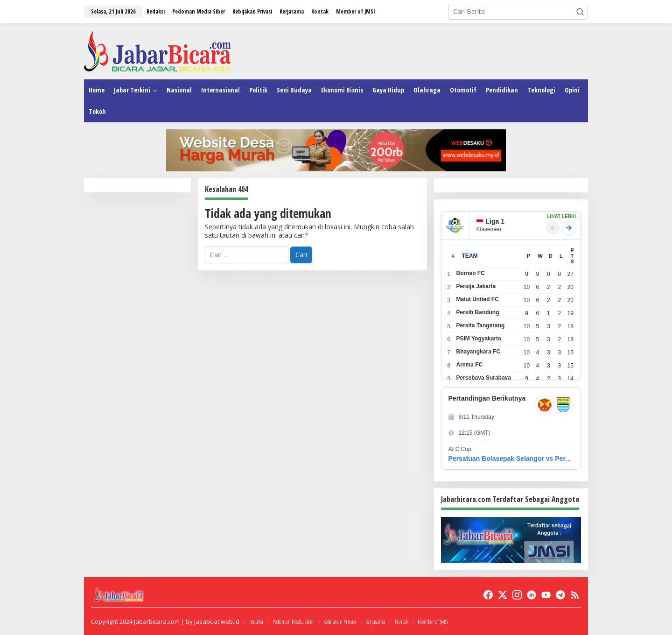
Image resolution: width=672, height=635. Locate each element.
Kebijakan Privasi (340, 621)
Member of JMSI (433, 621)
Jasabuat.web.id (217, 621)
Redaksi (256, 621)
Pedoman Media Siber (293, 621)
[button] (580, 12)
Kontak (402, 621)
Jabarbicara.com (157, 621)
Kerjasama (375, 621)
